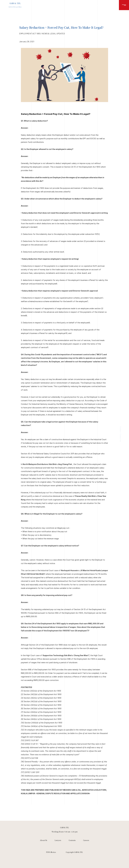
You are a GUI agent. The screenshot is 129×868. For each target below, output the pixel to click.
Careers (86, 840)
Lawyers (58, 840)
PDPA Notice (51, 852)
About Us (44, 840)
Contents (72, 840)
